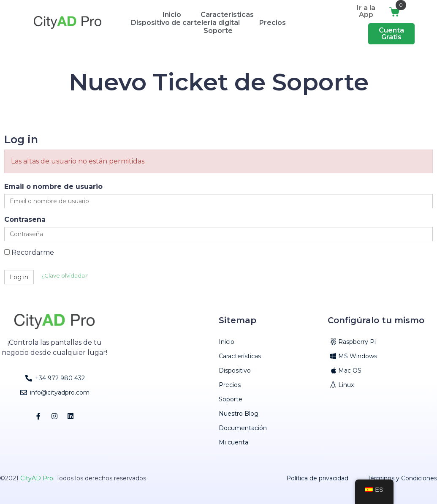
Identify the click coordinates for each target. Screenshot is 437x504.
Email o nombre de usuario (53, 187)
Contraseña (25, 219)
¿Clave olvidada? (65, 275)
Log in (19, 277)
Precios (273, 23)
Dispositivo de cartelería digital (185, 23)
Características (227, 15)
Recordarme (29, 252)
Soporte (218, 31)
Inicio (172, 15)
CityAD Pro (37, 478)
